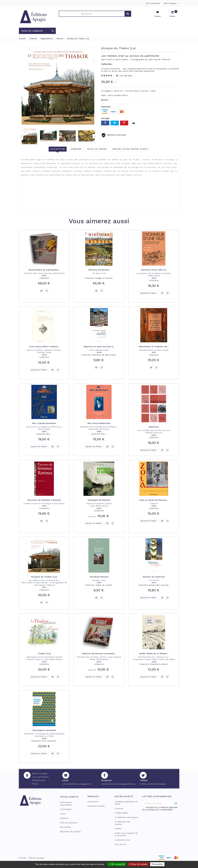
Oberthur (154, 427)
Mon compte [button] (171, 3)
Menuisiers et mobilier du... (154, 347)
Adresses (64, 818)
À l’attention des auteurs (126, 817)
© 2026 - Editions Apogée (32, 858)
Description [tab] (58, 149)
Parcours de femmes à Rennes (44, 500)
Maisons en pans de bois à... (99, 347)
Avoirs (63, 814)
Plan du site (120, 844)
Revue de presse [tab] (97, 149)
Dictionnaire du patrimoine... (44, 270)
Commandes (66, 809)
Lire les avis (124, 76)
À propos (119, 808)
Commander (155, 3)
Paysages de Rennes (99, 500)
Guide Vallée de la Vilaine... (154, 653)
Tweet (115, 123)
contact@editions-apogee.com (77, 784)
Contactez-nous (122, 840)
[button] (37, 31)
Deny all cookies (138, 864)
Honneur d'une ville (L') (154, 270)
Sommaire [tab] (76, 149)
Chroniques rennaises (44, 730)
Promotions (93, 802)
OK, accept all (117, 864)
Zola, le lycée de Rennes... (154, 500)
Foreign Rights (121, 813)
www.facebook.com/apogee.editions (118, 784)
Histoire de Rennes (99, 270)
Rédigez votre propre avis (130, 149)
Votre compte (69, 797)
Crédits (118, 829)
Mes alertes (65, 827)
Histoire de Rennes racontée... (99, 653)
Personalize (157, 864)
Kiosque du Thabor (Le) (44, 577)
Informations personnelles (66, 804)
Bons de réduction (69, 823)
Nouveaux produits (96, 806)
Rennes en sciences (154, 577)
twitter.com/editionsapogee (153, 784)
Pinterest (124, 123)
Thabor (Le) (44, 653)
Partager (105, 123)
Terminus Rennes (99, 577)
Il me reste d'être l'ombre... (44, 347)
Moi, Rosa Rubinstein (99, 423)
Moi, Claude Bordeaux (44, 423)
